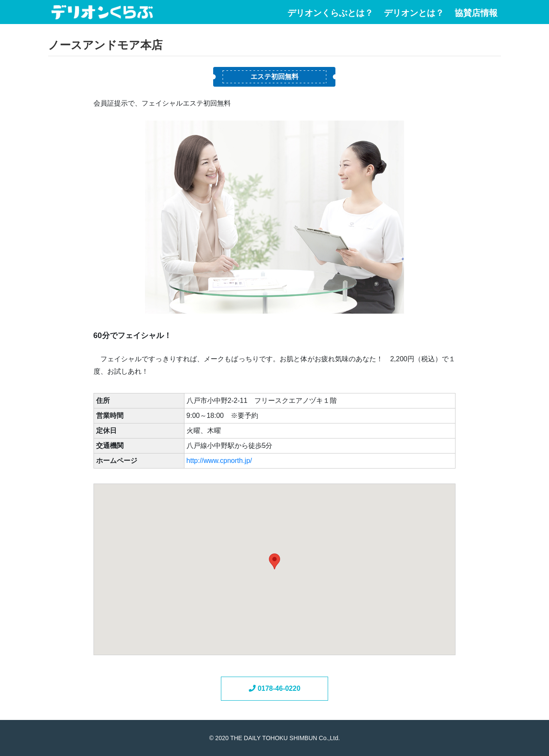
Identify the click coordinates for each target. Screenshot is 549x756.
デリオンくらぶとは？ (330, 13)
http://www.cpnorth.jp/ (219, 461)
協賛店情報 (476, 13)
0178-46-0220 (275, 688)
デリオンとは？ (414, 13)
